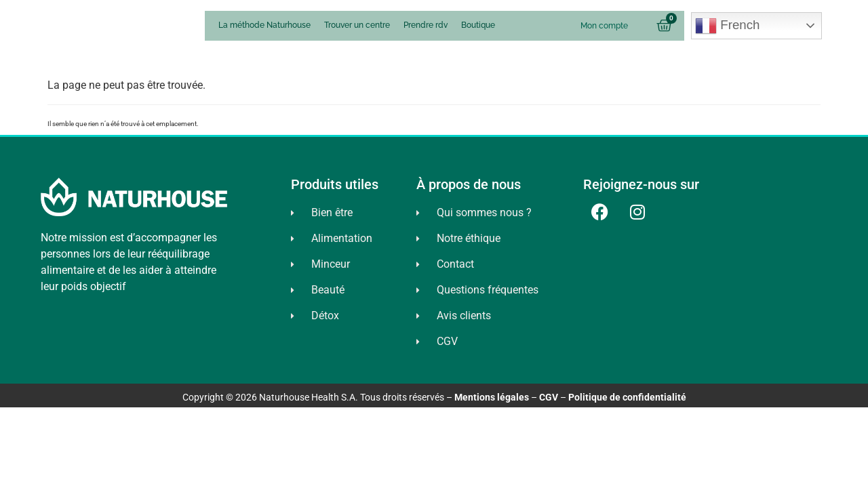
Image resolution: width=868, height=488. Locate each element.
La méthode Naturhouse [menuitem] (264, 25)
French (727, 26)
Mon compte (604, 26)
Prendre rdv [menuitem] (426, 25)
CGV (549, 397)
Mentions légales (492, 397)
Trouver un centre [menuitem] (357, 25)
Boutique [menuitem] (478, 25)
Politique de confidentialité (627, 397)
